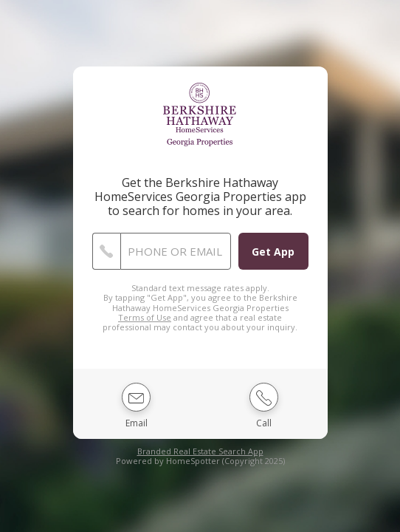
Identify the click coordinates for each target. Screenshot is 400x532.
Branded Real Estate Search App (200, 451)
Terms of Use (145, 317)
